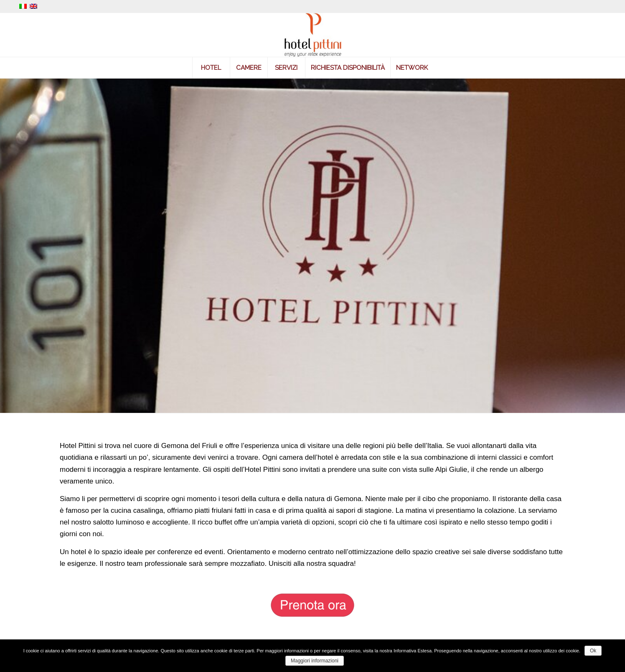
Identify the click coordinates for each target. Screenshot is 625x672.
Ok (593, 651)
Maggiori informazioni (315, 661)
